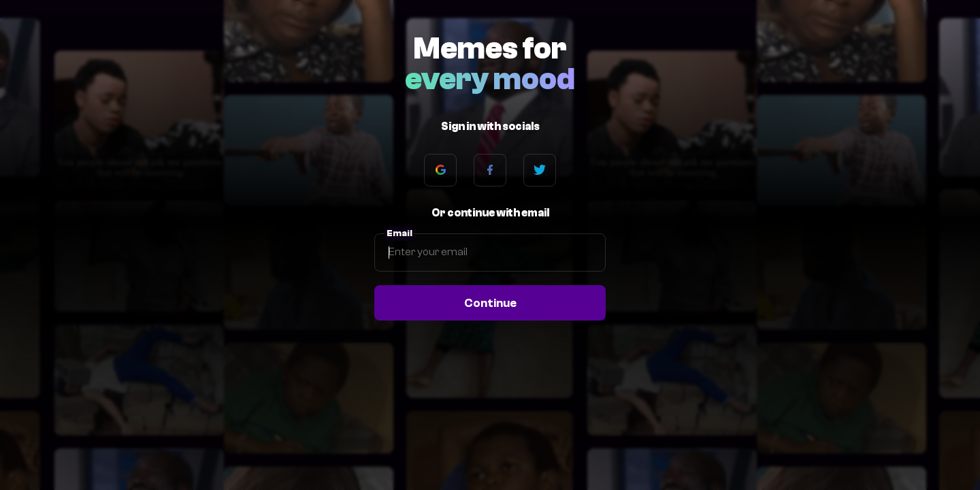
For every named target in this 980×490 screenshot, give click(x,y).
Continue (490, 303)
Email (399, 233)
